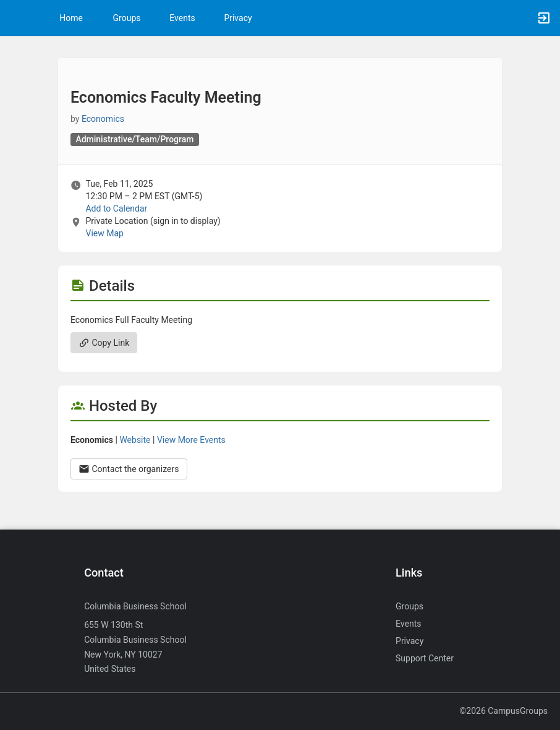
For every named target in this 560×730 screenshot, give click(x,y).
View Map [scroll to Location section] (104, 233)
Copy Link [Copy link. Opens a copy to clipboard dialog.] (104, 343)
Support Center (425, 658)
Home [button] (71, 18)
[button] (15, 18)
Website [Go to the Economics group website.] (135, 440)
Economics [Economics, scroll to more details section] (103, 119)
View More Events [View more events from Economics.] (191, 440)
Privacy (238, 18)
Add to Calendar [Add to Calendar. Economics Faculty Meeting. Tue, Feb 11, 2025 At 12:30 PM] (116, 208)
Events (182, 18)
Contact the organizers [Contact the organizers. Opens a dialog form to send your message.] (129, 469)
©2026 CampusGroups (503, 711)
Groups (127, 18)
